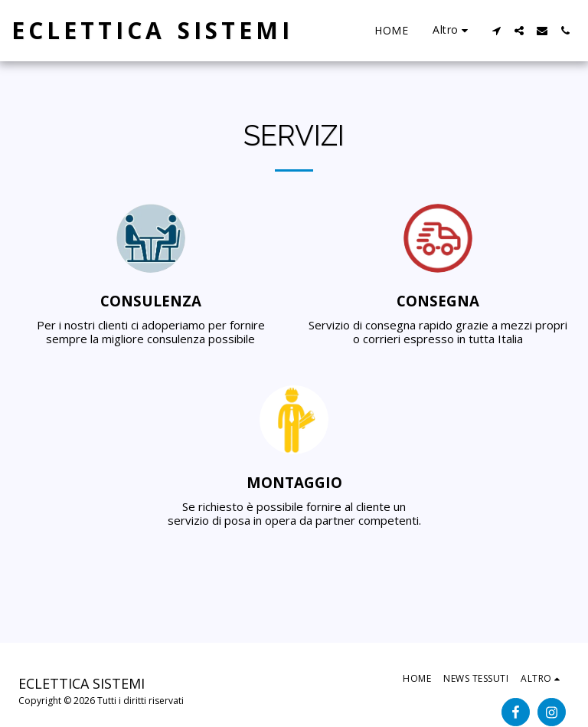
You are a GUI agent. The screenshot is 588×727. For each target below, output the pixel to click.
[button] (496, 31)
